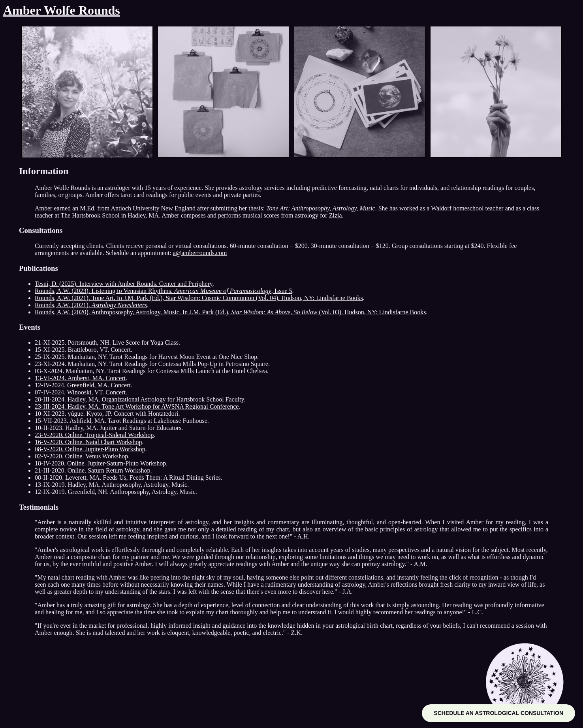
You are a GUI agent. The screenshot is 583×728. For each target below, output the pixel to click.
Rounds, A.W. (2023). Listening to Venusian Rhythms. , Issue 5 (164, 291)
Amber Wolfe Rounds (62, 10)
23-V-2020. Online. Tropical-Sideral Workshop (94, 435)
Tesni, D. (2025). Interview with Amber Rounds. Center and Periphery (124, 284)
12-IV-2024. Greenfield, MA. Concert (83, 385)
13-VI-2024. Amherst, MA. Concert (80, 378)
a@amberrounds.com (200, 253)
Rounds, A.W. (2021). (91, 305)
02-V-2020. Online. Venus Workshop (81, 456)
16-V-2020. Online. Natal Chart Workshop (88, 442)
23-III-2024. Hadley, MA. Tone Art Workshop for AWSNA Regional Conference (137, 406)
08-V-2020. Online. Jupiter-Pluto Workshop (90, 449)
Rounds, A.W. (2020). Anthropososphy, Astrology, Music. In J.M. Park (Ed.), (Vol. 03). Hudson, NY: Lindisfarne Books (230, 312)
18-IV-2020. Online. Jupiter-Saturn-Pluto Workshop (100, 463)
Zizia (336, 215)
